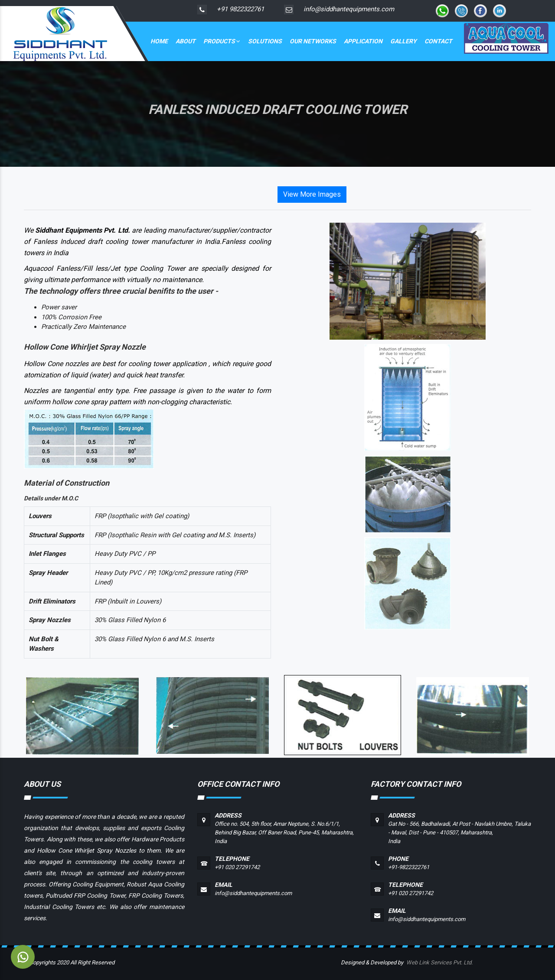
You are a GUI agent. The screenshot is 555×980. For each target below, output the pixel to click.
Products (222, 41)
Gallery (403, 41)
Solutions (265, 41)
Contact (438, 41)
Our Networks (313, 41)
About (186, 41)
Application (363, 41)
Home (159, 41)
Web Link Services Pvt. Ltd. (439, 962)
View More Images (312, 194)
